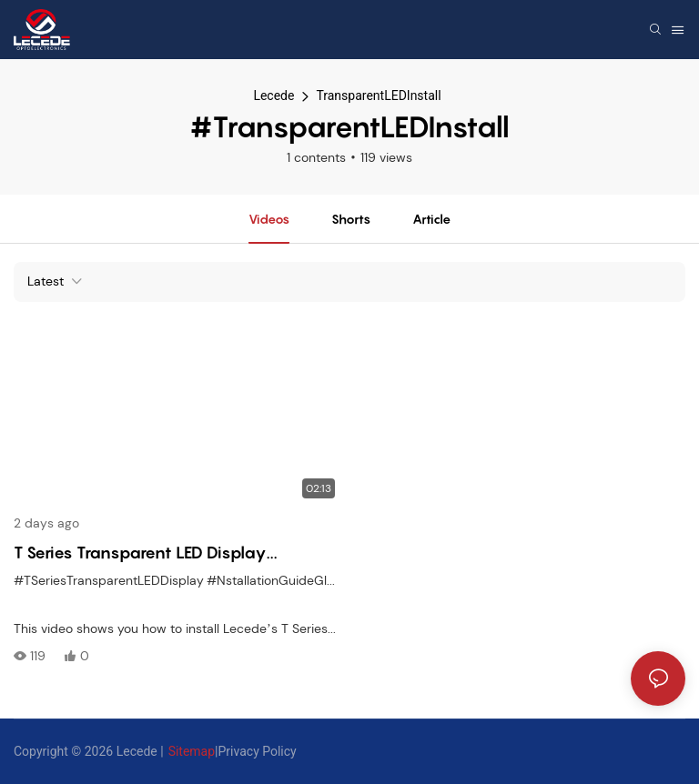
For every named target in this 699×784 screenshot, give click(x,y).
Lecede (274, 95)
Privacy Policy (258, 751)
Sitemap (192, 751)
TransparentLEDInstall (378, 95)
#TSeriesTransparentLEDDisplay (109, 580)
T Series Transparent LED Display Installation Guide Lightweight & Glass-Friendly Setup (170, 554)
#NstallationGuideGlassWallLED (300, 580)
